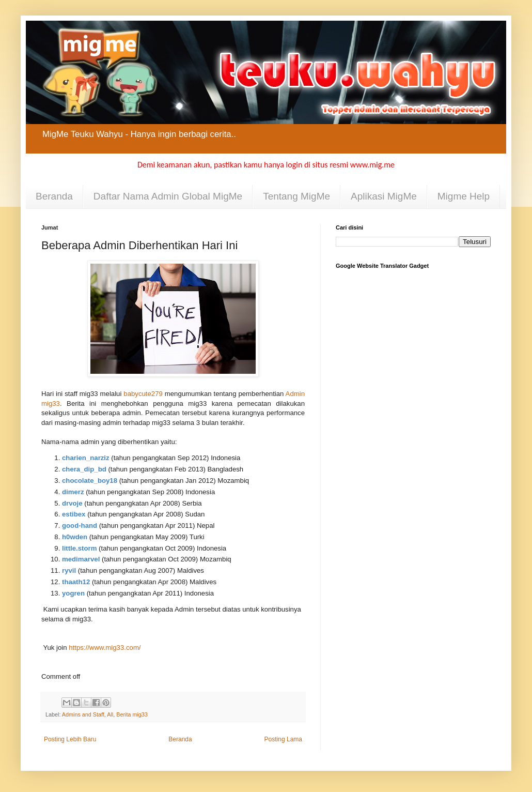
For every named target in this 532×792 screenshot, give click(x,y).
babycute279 (143, 394)
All (110, 714)
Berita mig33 (132, 714)
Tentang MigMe (296, 196)
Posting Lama (283, 739)
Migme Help (464, 196)
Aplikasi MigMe (384, 196)
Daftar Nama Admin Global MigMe (168, 196)
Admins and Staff (83, 714)
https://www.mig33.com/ (105, 648)
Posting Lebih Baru (70, 739)
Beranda (54, 196)
